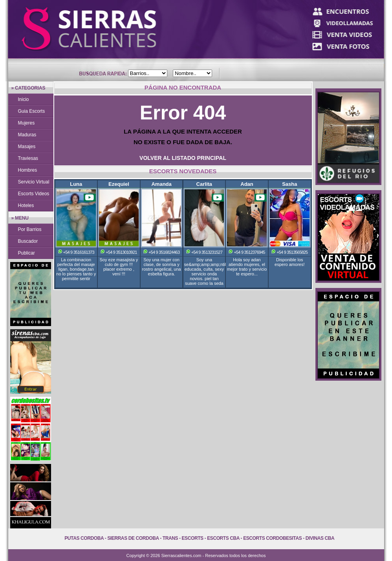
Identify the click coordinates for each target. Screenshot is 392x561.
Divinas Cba (320, 538)
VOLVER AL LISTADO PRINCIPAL (183, 158)
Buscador (28, 241)
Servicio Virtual (34, 182)
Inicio (24, 99)
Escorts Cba (223, 538)
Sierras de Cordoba (133, 538)
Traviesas (28, 158)
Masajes (27, 147)
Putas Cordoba (84, 538)
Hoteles (26, 205)
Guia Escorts (32, 111)
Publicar (27, 253)
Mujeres (27, 123)
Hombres (28, 170)
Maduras (27, 135)
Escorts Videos (34, 194)
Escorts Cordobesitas (272, 538)
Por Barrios (30, 229)
